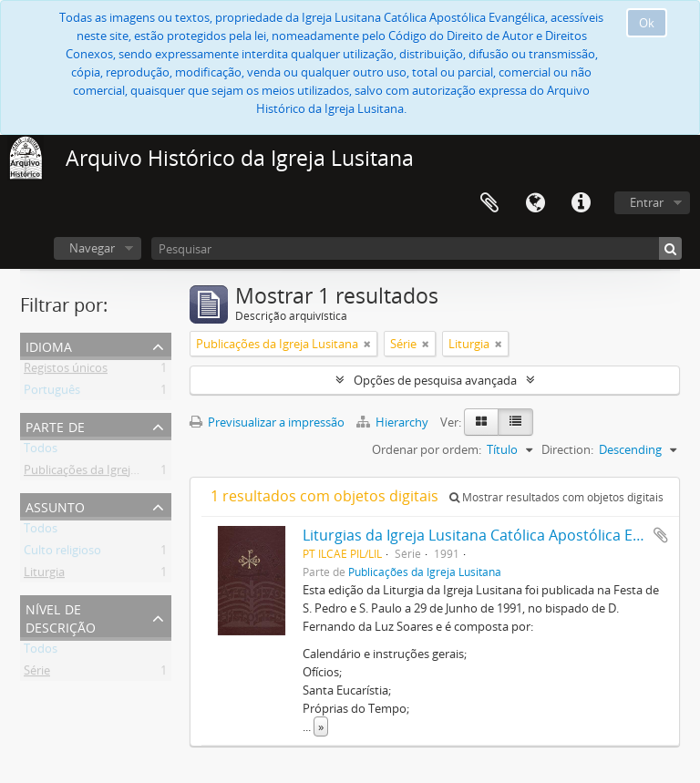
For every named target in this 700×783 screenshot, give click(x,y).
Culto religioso (62, 553)
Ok (647, 23)
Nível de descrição (61, 617)
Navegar (92, 248)
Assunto (55, 505)
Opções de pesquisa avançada (435, 380)
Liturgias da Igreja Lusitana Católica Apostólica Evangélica (499, 535)
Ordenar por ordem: (427, 449)
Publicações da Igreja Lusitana (105, 473)
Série (37, 674)
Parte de (55, 425)
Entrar (647, 202)
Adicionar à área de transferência (661, 535)
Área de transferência (489, 203)
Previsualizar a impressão (267, 422)
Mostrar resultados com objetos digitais (556, 497)
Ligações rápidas (581, 203)
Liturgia (44, 575)
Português (52, 393)
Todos (41, 451)
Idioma (535, 203)
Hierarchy (394, 422)
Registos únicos (66, 371)
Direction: (567, 449)
